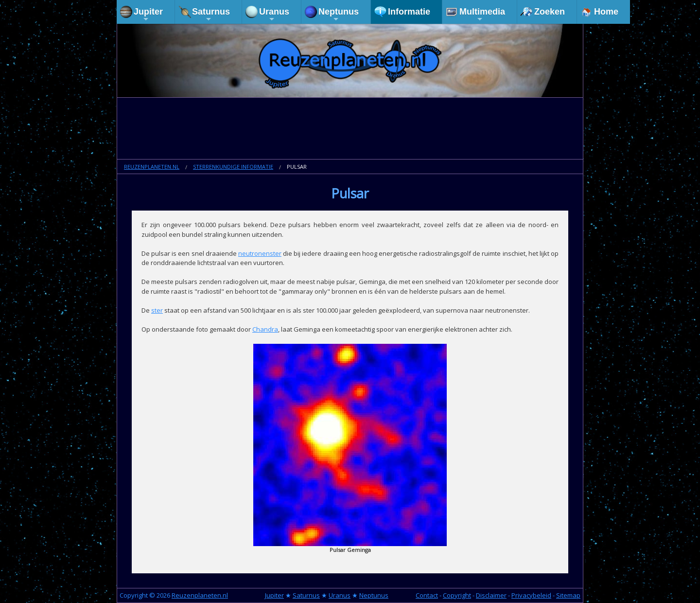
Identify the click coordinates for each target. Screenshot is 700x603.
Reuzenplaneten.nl (152, 167)
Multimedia (482, 15)
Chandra (265, 329)
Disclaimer (491, 595)
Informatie (409, 12)
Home (606, 12)
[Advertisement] (350, 129)
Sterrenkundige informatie (233, 167)
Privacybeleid (531, 595)
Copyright (457, 595)
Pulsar (297, 167)
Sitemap (568, 595)
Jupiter (148, 15)
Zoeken (550, 12)
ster (157, 310)
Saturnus (211, 15)
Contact (427, 595)
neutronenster (260, 253)
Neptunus (339, 15)
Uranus (274, 15)
